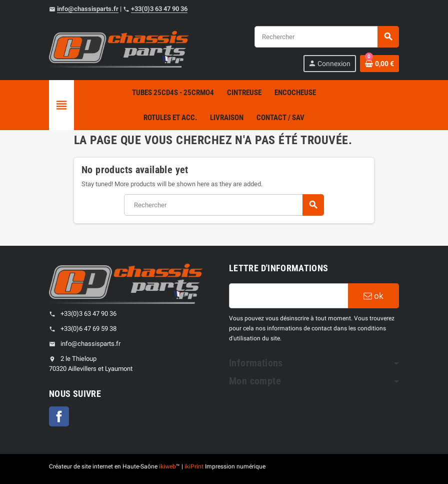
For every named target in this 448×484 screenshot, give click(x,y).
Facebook (59, 416)
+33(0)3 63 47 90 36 (159, 9)
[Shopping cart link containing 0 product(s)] (379, 64)
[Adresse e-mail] (288, 296)
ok (373, 296)
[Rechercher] (326, 37)
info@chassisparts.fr (88, 9)
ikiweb (167, 466)
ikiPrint (194, 466)
